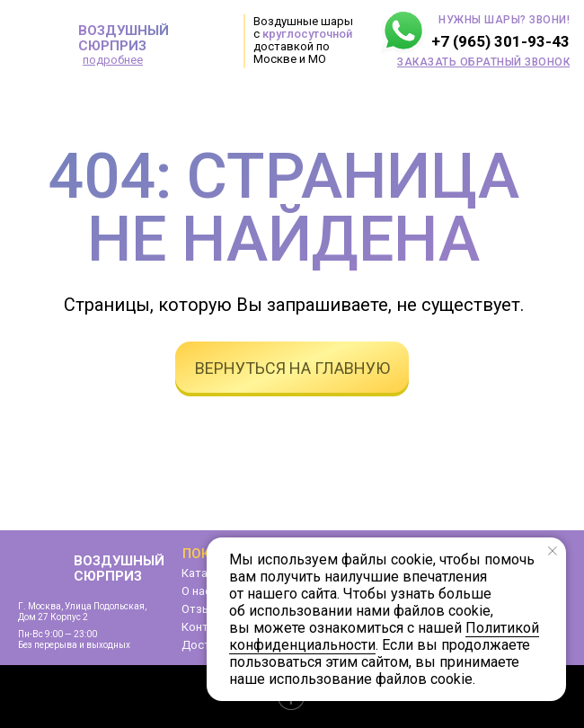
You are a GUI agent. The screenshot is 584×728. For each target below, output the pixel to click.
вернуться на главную (292, 368)
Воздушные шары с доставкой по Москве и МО (303, 40)
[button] (483, 62)
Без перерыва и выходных (74, 645)
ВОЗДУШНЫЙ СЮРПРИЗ (124, 38)
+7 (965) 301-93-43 (500, 41)
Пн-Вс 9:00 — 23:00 (58, 634)
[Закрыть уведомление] (553, 551)
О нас (196, 591)
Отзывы (204, 609)
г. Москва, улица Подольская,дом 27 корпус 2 (82, 612)
